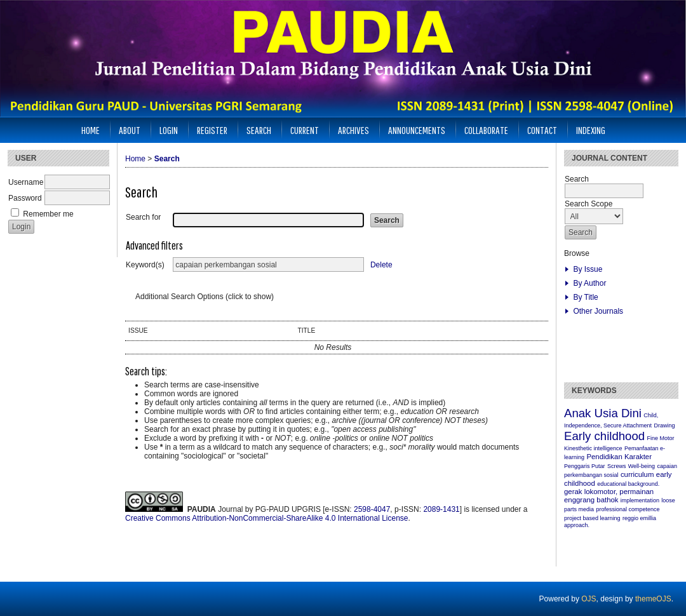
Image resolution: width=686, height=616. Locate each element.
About (130, 130)
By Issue (588, 269)
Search (259, 130)
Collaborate (486, 130)
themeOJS (653, 599)
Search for (143, 217)
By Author (589, 283)
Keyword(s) (145, 265)
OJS (588, 599)
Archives (353, 130)
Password (25, 198)
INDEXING (591, 130)
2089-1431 (441, 509)
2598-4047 (372, 509)
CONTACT (542, 130)
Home (91, 130)
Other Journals (598, 311)
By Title (585, 297)
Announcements (417, 130)
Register (212, 130)
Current (305, 130)
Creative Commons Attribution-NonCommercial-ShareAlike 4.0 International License (267, 518)
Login (169, 130)
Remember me (48, 214)
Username (26, 182)
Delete (381, 265)
